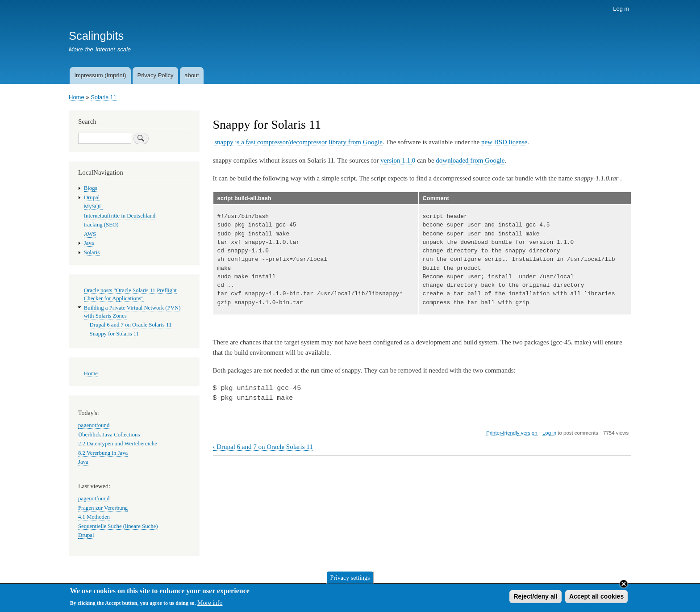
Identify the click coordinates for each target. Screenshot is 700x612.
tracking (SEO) (101, 225)
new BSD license (504, 142)
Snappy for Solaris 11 (115, 334)
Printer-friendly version (512, 433)
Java (89, 243)
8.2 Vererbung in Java (103, 453)
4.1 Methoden (94, 517)
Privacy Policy (155, 75)
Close (624, 586)
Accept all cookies (596, 598)
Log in (621, 9)
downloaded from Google (470, 160)
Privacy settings (350, 580)
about (192, 75)
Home (77, 97)
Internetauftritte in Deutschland (120, 216)
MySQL (93, 206)
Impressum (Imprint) (100, 75)
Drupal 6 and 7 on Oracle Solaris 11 (263, 447)
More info (210, 605)
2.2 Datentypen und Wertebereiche (118, 444)
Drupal (92, 197)
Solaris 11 (104, 97)
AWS (90, 234)
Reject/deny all (535, 598)
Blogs (91, 188)
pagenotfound (94, 425)
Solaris (92, 252)
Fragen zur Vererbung (103, 508)
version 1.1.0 (398, 160)
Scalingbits (96, 36)
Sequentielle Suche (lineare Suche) (118, 526)
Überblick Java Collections (109, 435)
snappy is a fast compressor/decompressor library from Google (298, 142)
